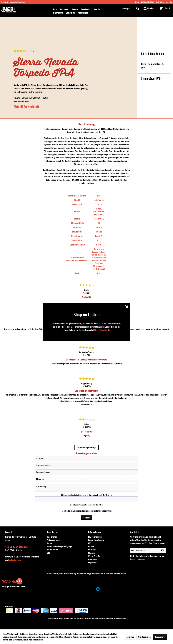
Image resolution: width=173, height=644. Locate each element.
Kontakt (50, 543)
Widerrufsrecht (52, 550)
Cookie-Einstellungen (96, 540)
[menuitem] (55, 9)
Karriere (91, 546)
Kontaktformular (15, 560)
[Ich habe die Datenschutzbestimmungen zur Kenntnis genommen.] (63, 511)
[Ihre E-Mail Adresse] (144, 550)
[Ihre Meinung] (86, 488)
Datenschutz (93, 559)
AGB (48, 553)
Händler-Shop (52, 537)
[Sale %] (97, 9)
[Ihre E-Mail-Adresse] (86, 465)
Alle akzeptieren (144, 637)
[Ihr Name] (86, 458)
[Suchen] (138, 8)
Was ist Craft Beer (95, 556)
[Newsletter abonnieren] (162, 550)
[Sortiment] (64, 9)
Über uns (92, 553)
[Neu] (55, 9)
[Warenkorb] (165, 8)
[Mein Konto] (150, 8)
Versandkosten (81, 574)
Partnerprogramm (53, 540)
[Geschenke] (86, 9)
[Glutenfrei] (70, 13)
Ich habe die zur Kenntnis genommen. (88, 511)
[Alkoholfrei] (83, 13)
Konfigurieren (160, 637)
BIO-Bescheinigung (95, 537)
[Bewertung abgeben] (86, 479)
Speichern (86, 518)
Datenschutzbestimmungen (83, 511)
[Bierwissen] (58, 13)
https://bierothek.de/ (102, 330)
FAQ (90, 543)
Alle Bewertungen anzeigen (86, 447)
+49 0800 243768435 (147, 2)
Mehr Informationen (36, 640)
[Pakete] (75, 9)
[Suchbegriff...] (130, 8)
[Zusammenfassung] (86, 472)
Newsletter (92, 550)
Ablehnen (130, 637)
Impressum (92, 562)
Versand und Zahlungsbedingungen (60, 546)
